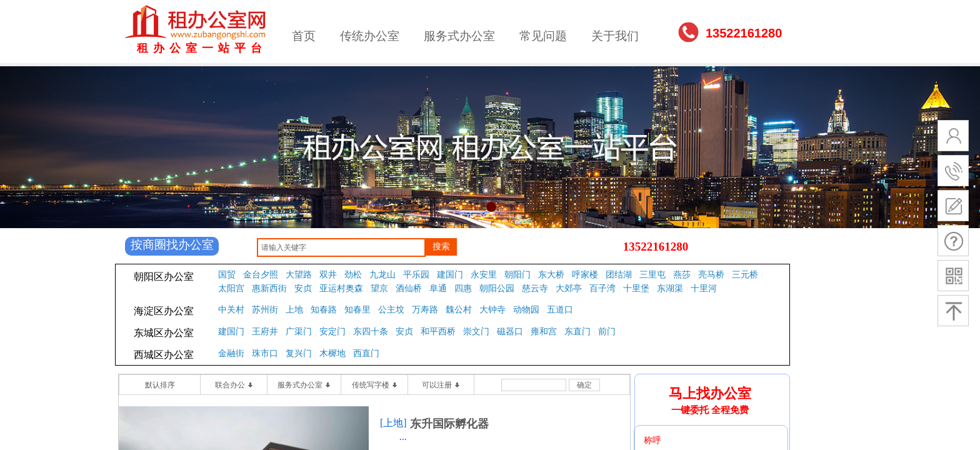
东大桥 (551, 275)
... (403, 437)
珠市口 (265, 353)
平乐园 (416, 275)
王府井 (265, 332)
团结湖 (619, 275)
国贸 (227, 275)
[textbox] (341, 247)
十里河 (704, 288)
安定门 (332, 332)
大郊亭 (569, 288)
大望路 (299, 275)
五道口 (560, 310)
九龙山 (382, 275)
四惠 (463, 288)
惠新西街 (269, 288)
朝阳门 (517, 275)
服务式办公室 (459, 36)
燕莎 (682, 275)
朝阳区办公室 (164, 277)
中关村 (231, 310)
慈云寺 (535, 288)
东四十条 (371, 332)
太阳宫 (231, 288)
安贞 (303, 288)
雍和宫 (544, 332)
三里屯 (652, 275)
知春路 (324, 310)
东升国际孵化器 (449, 424)
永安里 (484, 275)
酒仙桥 (409, 288)
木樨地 (332, 353)
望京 (379, 288)
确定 (584, 385)
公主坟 (391, 310)
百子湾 (602, 288)
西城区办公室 (164, 355)
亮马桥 (711, 275)
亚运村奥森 (341, 288)
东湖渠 (670, 288)
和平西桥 (438, 332)
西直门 (366, 353)
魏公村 (459, 310)
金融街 (231, 353)
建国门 (450, 275)
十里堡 (636, 288)
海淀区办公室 (164, 311)
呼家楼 (585, 275)
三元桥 (745, 275)
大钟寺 (492, 310)
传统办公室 (370, 36)
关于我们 (615, 36)
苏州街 (265, 310)
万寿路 (425, 310)
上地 (294, 310)
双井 (328, 275)
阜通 (438, 288)
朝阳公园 (497, 288)
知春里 (357, 310)
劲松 (353, 275)
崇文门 (476, 332)
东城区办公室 (164, 333)
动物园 (526, 310)
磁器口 (510, 332)
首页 (304, 36)
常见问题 (543, 36)
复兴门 (299, 353)
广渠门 (299, 332)
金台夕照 (261, 275)
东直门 (577, 332)
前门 (607, 332)
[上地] (393, 423)
